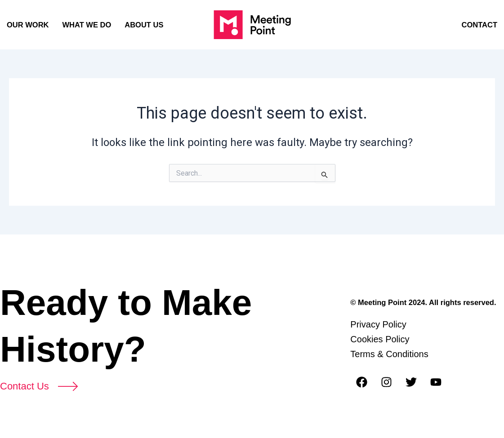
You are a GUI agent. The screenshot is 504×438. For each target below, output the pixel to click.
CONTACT (479, 25)
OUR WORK (28, 25)
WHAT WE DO (87, 25)
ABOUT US (144, 25)
